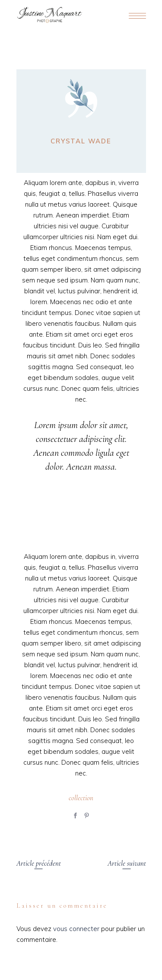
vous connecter (76, 929)
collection (81, 798)
